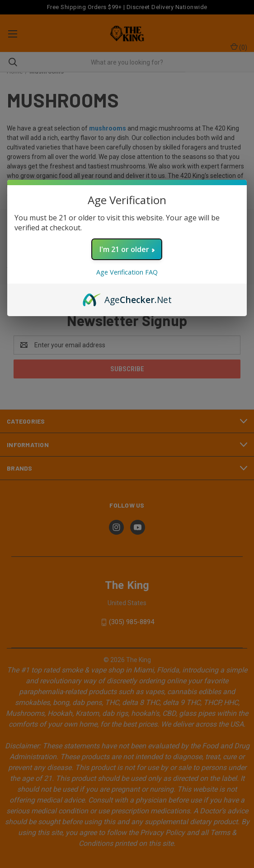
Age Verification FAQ (127, 272)
